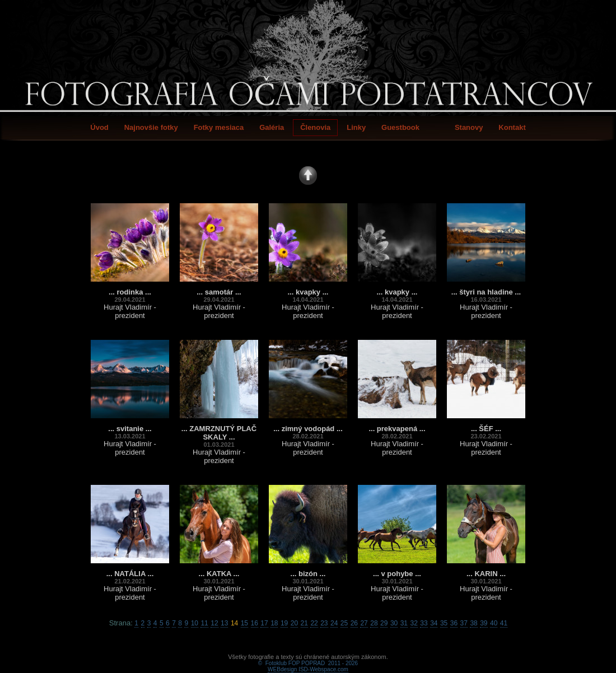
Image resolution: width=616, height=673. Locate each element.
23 (324, 623)
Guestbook (400, 127)
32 (414, 623)
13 (224, 623)
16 (255, 623)
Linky (356, 127)
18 (274, 623)
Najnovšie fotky (151, 127)
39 (484, 623)
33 (424, 623)
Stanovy (469, 127)
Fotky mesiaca (219, 127)
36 (454, 623)
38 (473, 623)
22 (314, 623)
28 (374, 623)
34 (434, 623)
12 (214, 623)
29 (384, 623)
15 (244, 623)
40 (494, 623)
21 (304, 623)
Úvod (99, 127)
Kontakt (512, 127)
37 (464, 623)
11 (204, 623)
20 (294, 623)
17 (264, 623)
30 (394, 623)
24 (334, 623)
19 (284, 623)
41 (504, 623)
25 (344, 623)
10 (195, 623)
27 (364, 623)
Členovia (315, 127)
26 (354, 623)
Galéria (272, 127)
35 (444, 623)
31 (404, 623)
